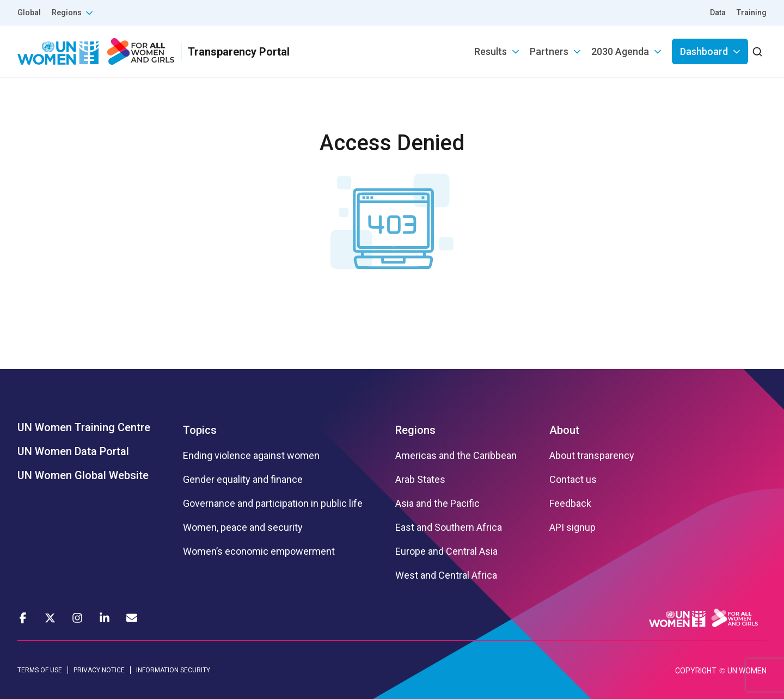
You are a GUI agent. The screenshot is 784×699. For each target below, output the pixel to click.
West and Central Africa (446, 575)
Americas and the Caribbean (456, 456)
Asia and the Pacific (437, 504)
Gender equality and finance (243, 480)
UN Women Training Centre (84, 427)
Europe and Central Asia (446, 551)
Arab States (420, 480)
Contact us (573, 480)
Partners (549, 51)
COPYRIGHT (696, 671)
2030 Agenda (620, 51)
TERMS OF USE (40, 670)
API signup (572, 528)
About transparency (592, 456)
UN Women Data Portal (73, 451)
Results (491, 51)
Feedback (570, 504)
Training (752, 13)
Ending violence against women (251, 456)
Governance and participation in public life (273, 504)
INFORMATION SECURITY (173, 670)
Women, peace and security (243, 528)
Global (29, 13)
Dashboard (704, 51)
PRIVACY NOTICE (99, 670)
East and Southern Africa (449, 528)
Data (718, 13)
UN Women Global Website (83, 475)
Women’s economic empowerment (259, 551)
